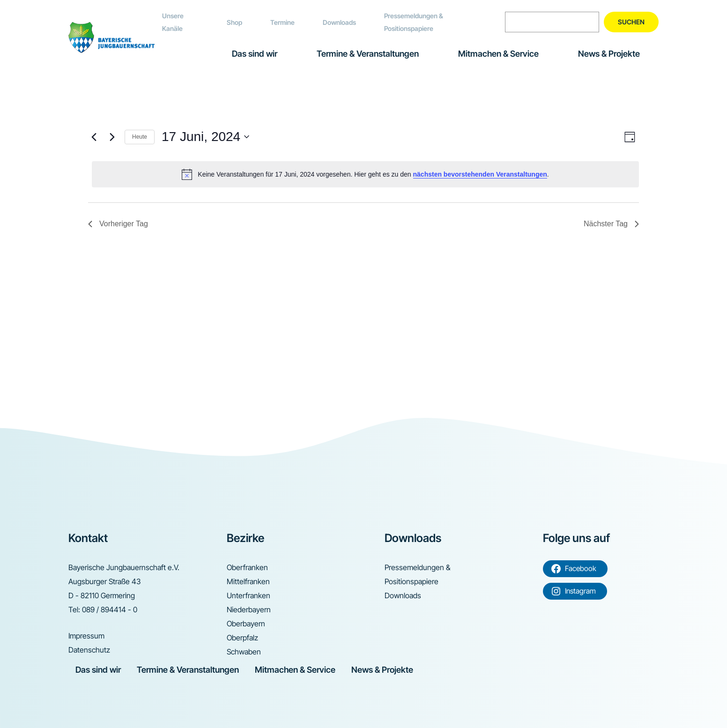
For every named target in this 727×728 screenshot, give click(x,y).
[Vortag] (94, 137)
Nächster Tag (611, 224)
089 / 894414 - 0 (110, 609)
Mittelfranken (248, 581)
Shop (234, 22)
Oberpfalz (242, 638)
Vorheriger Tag (118, 224)
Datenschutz (89, 650)
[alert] (365, 174)
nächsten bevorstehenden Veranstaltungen (480, 174)
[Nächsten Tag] (112, 137)
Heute (140, 137)
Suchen (631, 22)
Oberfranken (247, 567)
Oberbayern (246, 624)
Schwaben (244, 652)
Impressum (86, 636)
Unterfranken (249, 595)
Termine (282, 22)
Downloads (339, 22)
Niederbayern (249, 609)
